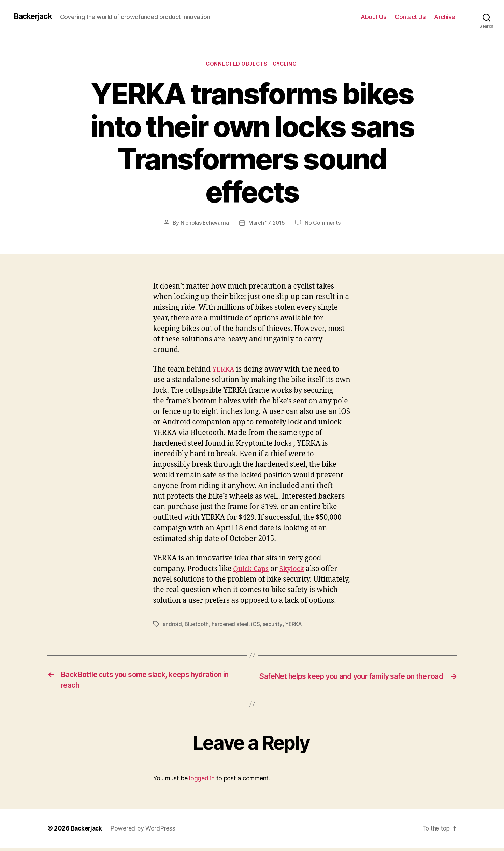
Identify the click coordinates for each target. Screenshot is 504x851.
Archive (445, 17)
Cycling (287, 65)
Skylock (295, 569)
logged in (202, 782)
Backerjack (34, 17)
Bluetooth (197, 625)
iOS (258, 625)
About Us (373, 17)
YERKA (224, 370)
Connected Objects (236, 65)
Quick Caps (252, 569)
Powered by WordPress (145, 832)
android (172, 625)
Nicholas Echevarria (204, 223)
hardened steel (231, 625)
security (275, 625)
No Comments (324, 223)
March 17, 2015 (267, 223)
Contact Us (410, 17)
